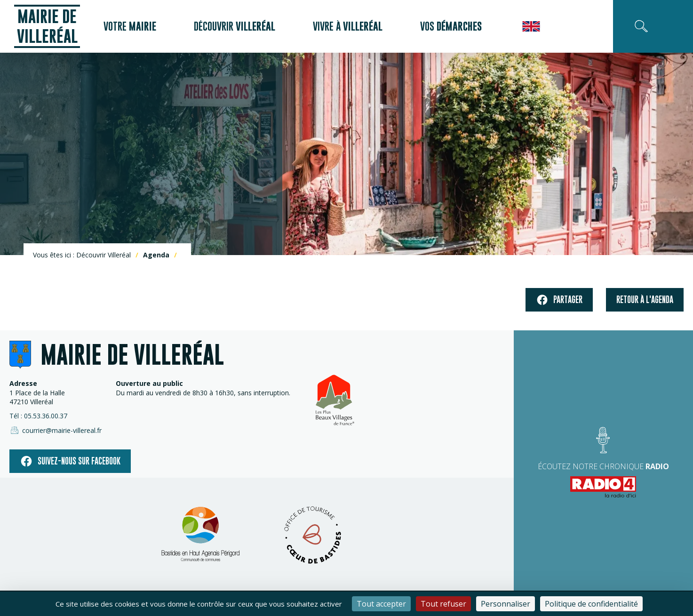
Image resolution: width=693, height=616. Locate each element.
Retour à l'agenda (645, 300)
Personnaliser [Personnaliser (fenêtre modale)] (506, 604)
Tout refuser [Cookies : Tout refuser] (443, 604)
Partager (559, 300)
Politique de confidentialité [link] (591, 604)
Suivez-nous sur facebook (70, 461)
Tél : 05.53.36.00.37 (38, 416)
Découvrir (235, 26)
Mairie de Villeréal (47, 26)
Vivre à (348, 26)
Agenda (156, 255)
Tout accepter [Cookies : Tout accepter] (381, 604)
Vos (451, 26)
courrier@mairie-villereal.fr (56, 430)
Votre (130, 26)
